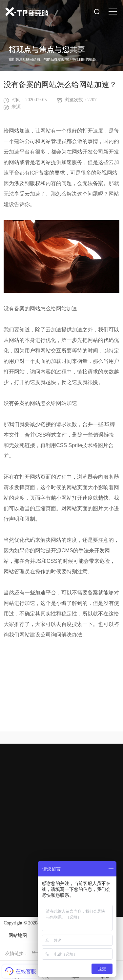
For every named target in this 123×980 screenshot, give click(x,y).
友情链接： (17, 954)
